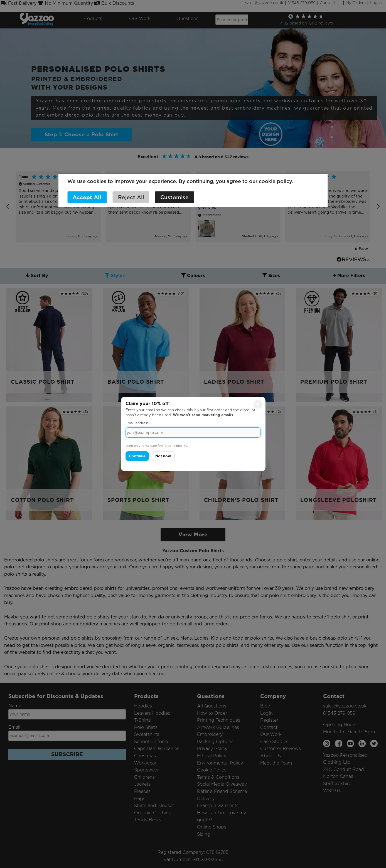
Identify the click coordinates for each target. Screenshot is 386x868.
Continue (137, 456)
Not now (163, 456)
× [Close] (258, 404)
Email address (137, 423)
